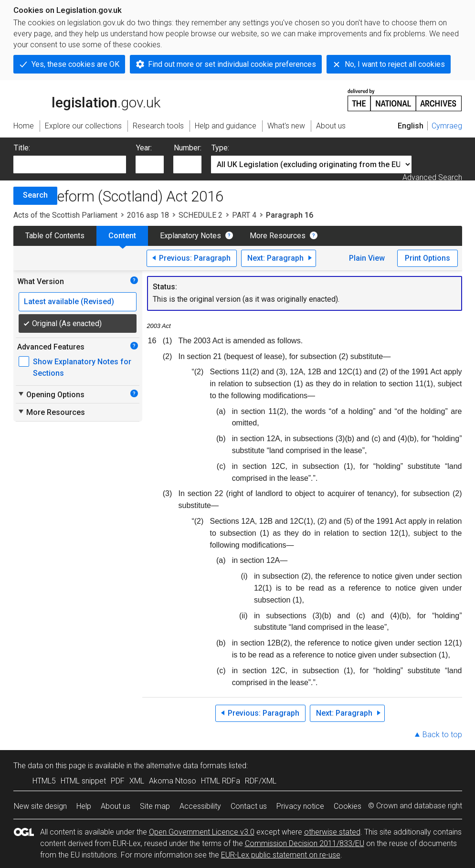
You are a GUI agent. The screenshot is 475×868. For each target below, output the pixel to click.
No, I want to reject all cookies (395, 64)
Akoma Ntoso (173, 781)
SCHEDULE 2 (201, 215)
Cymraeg (447, 126)
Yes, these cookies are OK (75, 64)
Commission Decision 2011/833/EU (305, 843)
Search (35, 195)
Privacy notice (300, 806)
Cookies (348, 806)
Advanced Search (432, 177)
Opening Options (51, 394)
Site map (155, 806)
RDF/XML (261, 781)
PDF (118, 781)
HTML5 (44, 781)
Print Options (427, 258)
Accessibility (200, 806)
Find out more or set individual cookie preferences (232, 64)
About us (116, 806)
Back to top (442, 735)
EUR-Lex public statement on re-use (281, 855)
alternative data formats (186, 766)
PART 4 (244, 215)
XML (137, 781)
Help (84, 806)
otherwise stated (332, 832)
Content (122, 236)
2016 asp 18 (148, 215)
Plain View (367, 258)
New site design (40, 806)
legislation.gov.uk (87, 99)
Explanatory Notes (190, 236)
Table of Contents (55, 236)
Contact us (249, 806)
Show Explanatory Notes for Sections (82, 367)
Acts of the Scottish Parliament (65, 215)
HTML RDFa (221, 781)
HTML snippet (83, 781)
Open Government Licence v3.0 (202, 832)
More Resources (278, 236)
